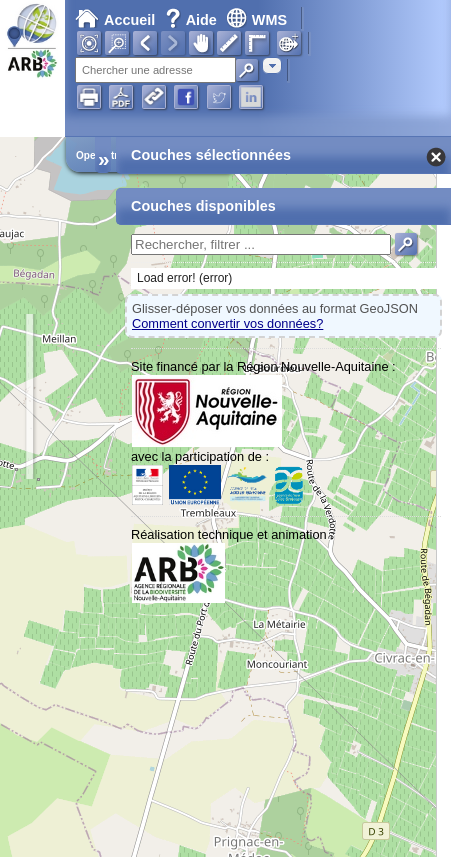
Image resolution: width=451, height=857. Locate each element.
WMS (256, 20)
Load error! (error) (184, 278)
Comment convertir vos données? (227, 323)
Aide (193, 20)
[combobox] (272, 65)
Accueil (115, 20)
